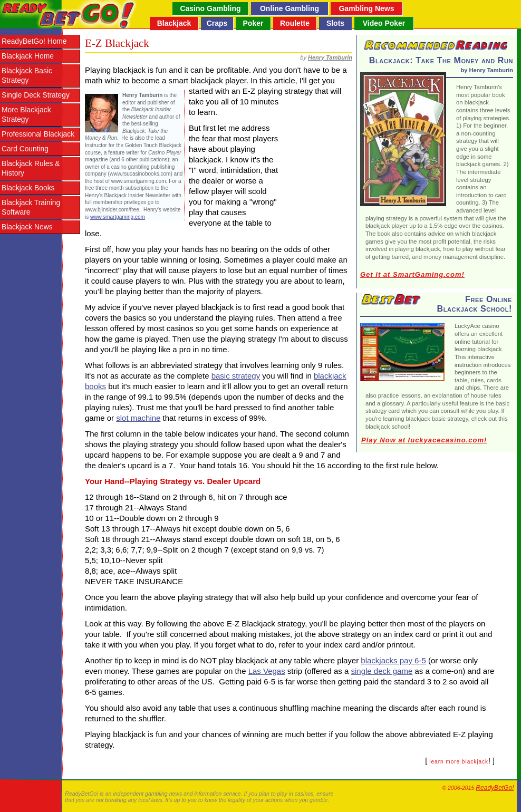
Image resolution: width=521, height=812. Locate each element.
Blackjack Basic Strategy (27, 76)
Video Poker (384, 23)
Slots (335, 23)
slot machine (138, 418)
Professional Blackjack (38, 134)
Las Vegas (267, 671)
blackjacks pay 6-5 (393, 660)
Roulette (295, 23)
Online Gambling (290, 8)
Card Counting (25, 149)
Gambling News (366, 8)
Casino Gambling (210, 8)
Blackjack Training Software (31, 207)
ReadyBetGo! (495, 788)
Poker (253, 23)
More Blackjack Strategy (26, 115)
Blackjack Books (28, 188)
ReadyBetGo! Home (34, 41)
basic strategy (236, 376)
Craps (217, 23)
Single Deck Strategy (36, 95)
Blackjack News (27, 227)
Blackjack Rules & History (31, 168)
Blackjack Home (28, 56)
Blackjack (174, 23)
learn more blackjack (459, 762)
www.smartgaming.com (118, 217)
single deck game (382, 671)
